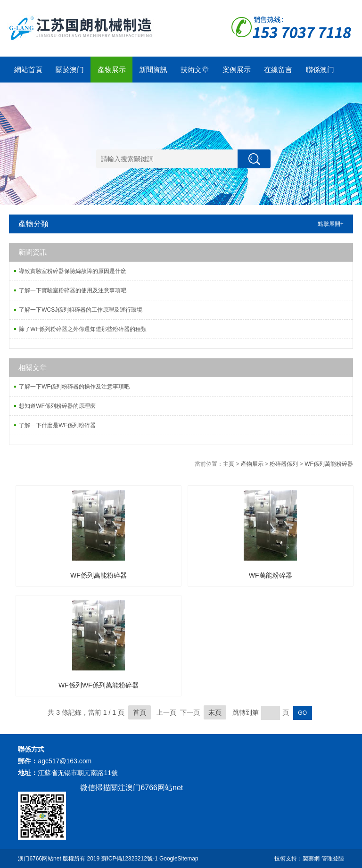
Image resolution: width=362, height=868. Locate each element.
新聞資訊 (153, 70)
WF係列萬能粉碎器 (329, 464)
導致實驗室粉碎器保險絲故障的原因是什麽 (73, 271)
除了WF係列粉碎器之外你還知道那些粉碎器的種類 (83, 329)
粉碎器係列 (284, 464)
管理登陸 (333, 859)
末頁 (215, 712)
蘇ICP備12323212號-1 (130, 859)
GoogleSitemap (179, 859)
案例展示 (237, 70)
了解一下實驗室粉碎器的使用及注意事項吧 (73, 290)
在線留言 (278, 70)
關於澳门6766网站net (70, 74)
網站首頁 (28, 70)
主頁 (229, 464)
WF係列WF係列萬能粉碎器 (99, 685)
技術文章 (195, 70)
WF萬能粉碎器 (271, 575)
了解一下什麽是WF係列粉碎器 (57, 425)
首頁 (140, 712)
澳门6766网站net (39, 859)
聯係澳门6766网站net (320, 74)
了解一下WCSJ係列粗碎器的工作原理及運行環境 (81, 310)
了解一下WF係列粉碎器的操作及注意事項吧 (74, 387)
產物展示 (112, 70)
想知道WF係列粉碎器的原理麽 (57, 406)
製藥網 (311, 859)
